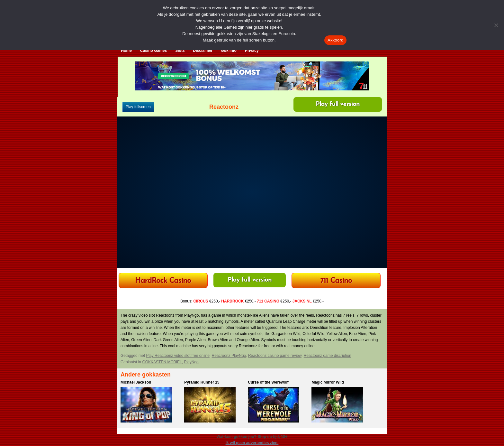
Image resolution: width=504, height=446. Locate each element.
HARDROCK (232, 301)
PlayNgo (191, 362)
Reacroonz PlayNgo (229, 356)
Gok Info (229, 51)
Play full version (338, 104)
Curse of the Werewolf (268, 382)
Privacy (252, 51)
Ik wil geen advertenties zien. (252, 443)
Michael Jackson (136, 382)
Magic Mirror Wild (328, 382)
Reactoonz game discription (328, 356)
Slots (180, 51)
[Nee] (496, 25)
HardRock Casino (163, 281)
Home (126, 51)
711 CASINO (268, 301)
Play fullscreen (138, 107)
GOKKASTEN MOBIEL (162, 362)
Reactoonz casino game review (275, 356)
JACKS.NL (302, 301)
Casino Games (153, 51)
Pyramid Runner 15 (202, 382)
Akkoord (335, 40)
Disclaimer (203, 51)
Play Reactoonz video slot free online (178, 356)
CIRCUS (201, 301)
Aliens (264, 315)
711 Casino (336, 281)
